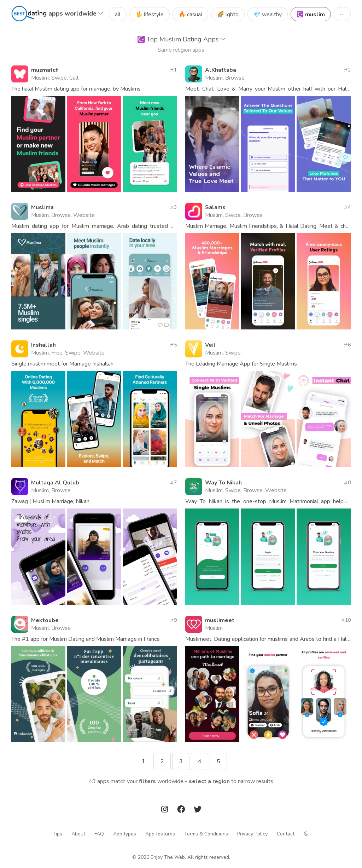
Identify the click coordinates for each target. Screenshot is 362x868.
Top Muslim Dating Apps (181, 39)
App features (160, 834)
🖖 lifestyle (150, 15)
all (118, 15)
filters (147, 781)
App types (125, 834)
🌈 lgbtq (228, 15)
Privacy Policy (252, 834)
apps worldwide (76, 13)
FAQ (99, 834)
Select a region (209, 781)
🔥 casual (190, 15)
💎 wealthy (268, 15)
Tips (57, 834)
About (78, 834)
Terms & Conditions (206, 834)
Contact (286, 834)
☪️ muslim (311, 15)
